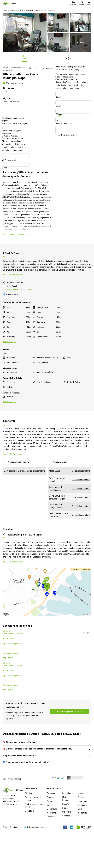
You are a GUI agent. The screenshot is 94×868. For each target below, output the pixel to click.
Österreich (67, 849)
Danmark (51, 831)
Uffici (21, 10)
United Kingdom (66, 836)
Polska (81, 835)
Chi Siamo (29, 831)
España (66, 842)
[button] (83, 633)
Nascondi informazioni (14, 275)
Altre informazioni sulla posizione (17, 234)
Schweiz (66, 853)
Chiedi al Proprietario (65, 77)
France (65, 846)
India (80, 847)
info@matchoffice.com (11, 839)
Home (5, 10)
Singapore (82, 843)
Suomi (50, 843)
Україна (81, 831)
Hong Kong (83, 839)
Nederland (52, 850)
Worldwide (82, 850)
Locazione (13, 10)
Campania (29, 10)
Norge (50, 839)
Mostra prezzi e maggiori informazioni (71, 74)
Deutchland (52, 847)
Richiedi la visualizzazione (67, 79)
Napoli (38, 10)
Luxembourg (68, 831)
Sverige (50, 835)
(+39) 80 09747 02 (10, 842)
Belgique (51, 854)
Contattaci (29, 848)
